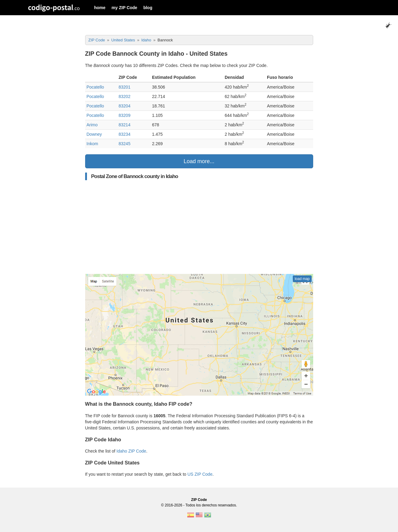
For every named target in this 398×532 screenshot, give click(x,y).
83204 (125, 106)
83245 (125, 144)
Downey (94, 134)
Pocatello (95, 87)
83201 (125, 87)
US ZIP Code (200, 474)
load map (302, 279)
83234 (125, 134)
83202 (125, 96)
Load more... (199, 161)
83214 (125, 125)
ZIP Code (199, 500)
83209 (125, 115)
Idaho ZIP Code (131, 451)
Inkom (92, 144)
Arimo (92, 125)
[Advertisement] (199, 227)
